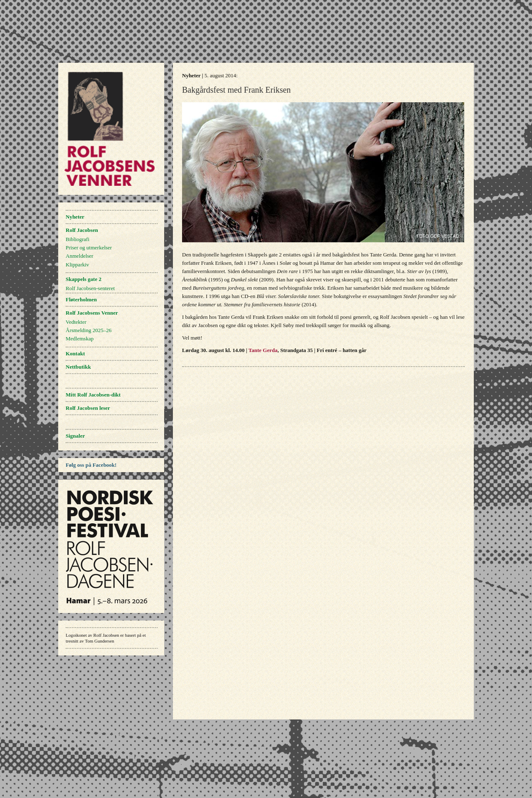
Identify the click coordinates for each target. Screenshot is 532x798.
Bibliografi (78, 239)
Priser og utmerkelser (89, 248)
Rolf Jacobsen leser (88, 408)
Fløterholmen (81, 299)
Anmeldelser (79, 256)
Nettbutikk (78, 367)
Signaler (75, 436)
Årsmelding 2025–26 (89, 330)
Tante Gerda (263, 350)
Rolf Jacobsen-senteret (90, 288)
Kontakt (75, 353)
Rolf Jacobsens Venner (92, 313)
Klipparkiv (77, 265)
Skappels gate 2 (84, 279)
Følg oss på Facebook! (91, 465)
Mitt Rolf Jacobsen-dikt (93, 395)
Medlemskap (80, 339)
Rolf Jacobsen (82, 230)
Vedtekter (76, 322)
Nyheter (75, 217)
